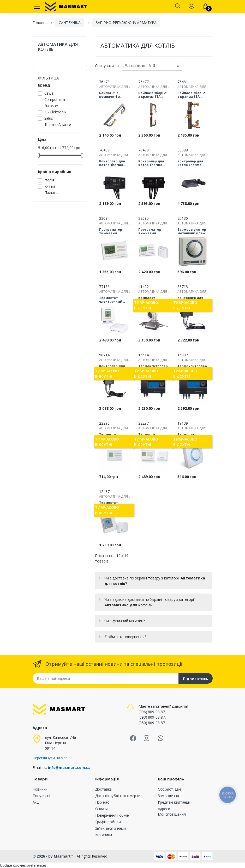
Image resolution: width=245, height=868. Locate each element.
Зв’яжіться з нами (111, 828)
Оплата (102, 809)
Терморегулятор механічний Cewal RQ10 (193, 231)
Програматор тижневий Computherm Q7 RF (152, 231)
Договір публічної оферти (118, 796)
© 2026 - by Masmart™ (54, 856)
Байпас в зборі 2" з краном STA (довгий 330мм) (153, 95)
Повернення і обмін (112, 815)
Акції (37, 802)
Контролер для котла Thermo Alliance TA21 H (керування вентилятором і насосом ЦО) (113, 163)
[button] (177, 6)
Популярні (41, 796)
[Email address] (106, 678)
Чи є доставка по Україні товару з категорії (155, 581)
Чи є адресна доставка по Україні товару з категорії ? (150, 602)
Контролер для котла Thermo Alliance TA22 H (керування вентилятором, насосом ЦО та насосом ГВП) (151, 163)
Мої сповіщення (172, 814)
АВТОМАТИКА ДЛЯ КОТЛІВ (58, 47)
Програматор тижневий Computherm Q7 (112, 231)
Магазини (104, 835)
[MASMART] (66, 7)
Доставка (104, 789)
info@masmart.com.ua (69, 768)
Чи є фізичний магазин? (125, 621)
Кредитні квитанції (174, 802)
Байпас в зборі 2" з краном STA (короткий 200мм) (193, 95)
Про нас (102, 802)
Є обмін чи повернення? (125, 637)
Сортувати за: (107, 66)
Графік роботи (108, 822)
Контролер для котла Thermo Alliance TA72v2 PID (190, 163)
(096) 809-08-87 (152, 712)
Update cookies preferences (23, 865)
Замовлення (169, 796)
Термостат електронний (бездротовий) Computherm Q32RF (112, 300)
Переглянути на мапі (50, 758)
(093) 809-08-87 (152, 717)
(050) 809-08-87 (152, 723)
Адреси (164, 809)
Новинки (40, 789)
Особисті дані (170, 789)
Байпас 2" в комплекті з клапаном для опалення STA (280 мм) (114, 95)
